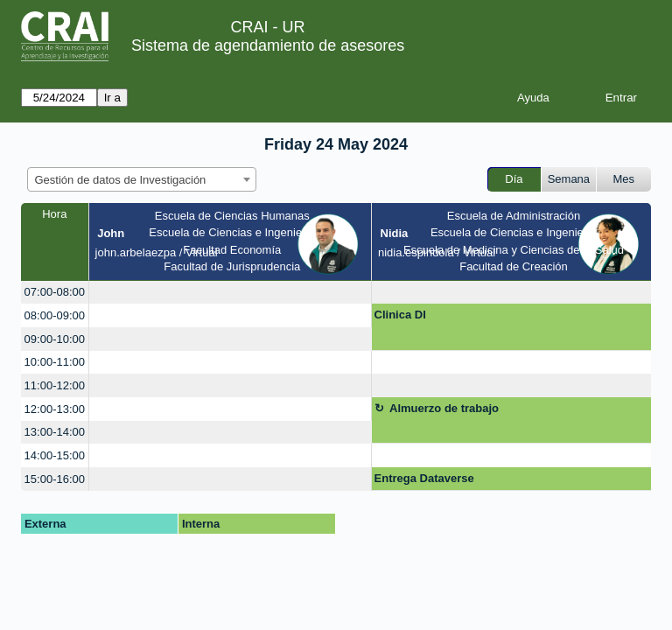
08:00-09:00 (55, 315)
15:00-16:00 (55, 479)
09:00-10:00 (55, 339)
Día (514, 179)
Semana (569, 179)
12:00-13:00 (55, 409)
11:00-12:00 (55, 385)
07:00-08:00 (55, 292)
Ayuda (533, 98)
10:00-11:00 (55, 362)
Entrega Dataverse (424, 478)
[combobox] (142, 179)
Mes (624, 179)
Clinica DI (400, 315)
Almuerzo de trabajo (444, 408)
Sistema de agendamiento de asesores (268, 45)
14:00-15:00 (55, 455)
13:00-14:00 (55, 432)
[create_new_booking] (230, 293)
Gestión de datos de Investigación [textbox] (121, 180)
